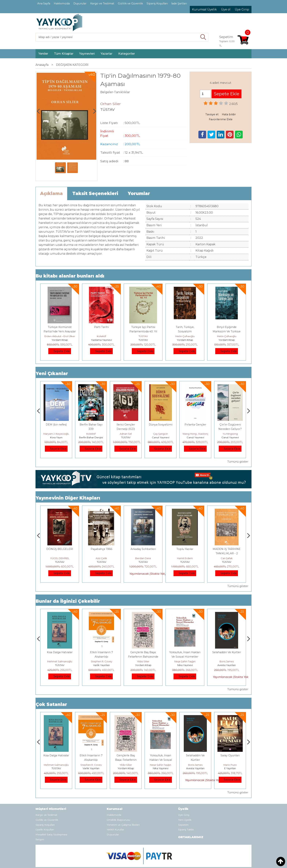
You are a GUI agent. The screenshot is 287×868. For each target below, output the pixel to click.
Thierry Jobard (56, 434)
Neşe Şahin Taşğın (227, 661)
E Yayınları (60, 665)
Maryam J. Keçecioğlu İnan (94, 434)
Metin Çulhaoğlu (185, 336)
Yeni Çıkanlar (52, 374)
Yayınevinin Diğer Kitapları (68, 498)
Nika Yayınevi (227, 665)
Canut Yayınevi (195, 437)
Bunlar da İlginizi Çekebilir (68, 601)
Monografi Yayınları (56, 437)
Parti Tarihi (101, 327)
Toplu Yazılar (227, 549)
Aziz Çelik (143, 558)
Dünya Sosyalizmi (195, 425)
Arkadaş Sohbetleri (185, 549)
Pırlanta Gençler (230, 425)
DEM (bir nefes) (91, 425)
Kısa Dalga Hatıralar (101, 652)
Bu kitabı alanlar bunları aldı (70, 276)
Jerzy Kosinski (60, 661)
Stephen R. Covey (143, 661)
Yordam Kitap (60, 340)
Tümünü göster (238, 462)
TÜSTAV (143, 336)
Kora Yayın (91, 437)
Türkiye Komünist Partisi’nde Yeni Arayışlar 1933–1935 (60, 331)
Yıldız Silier (185, 661)
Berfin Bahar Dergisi (126, 437)
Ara (203, 37)
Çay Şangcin (195, 434)
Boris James (230, 765)
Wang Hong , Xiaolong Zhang (235, 434)
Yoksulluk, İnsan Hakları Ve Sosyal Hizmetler (195, 760)
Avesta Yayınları (230, 768)
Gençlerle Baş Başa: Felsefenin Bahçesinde (161, 760)
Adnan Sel (161, 434)
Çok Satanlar (51, 704)
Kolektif (101, 336)
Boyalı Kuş (60, 652)
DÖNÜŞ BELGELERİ (101, 549)
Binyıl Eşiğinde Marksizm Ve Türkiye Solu (227, 331)
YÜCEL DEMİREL (101, 558)
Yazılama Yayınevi (101, 340)
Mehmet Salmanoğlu (101, 661)
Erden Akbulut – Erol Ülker (60, 336)
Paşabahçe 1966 (143, 549)
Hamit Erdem (227, 558)
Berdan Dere (185, 558)
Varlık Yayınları (143, 665)
